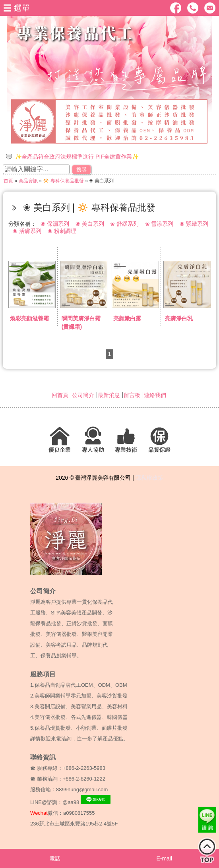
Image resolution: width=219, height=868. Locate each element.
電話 (55, 858)
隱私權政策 (149, 478)
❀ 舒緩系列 (124, 224)
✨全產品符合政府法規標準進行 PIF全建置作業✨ (77, 157)
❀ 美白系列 (90, 224)
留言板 (132, 395)
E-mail (164, 858)
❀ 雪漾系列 (159, 224)
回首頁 (60, 395)
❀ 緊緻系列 (194, 224)
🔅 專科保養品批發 (63, 181)
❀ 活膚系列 (27, 231)
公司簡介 (83, 395)
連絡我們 (155, 395)
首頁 (8, 181)
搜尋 (81, 170)
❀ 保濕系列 (55, 224)
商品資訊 (28, 181)
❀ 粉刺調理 (62, 231)
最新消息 (109, 395)
